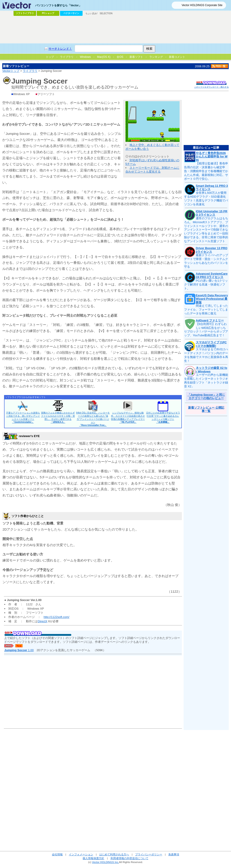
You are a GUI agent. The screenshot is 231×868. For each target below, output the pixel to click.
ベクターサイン (71, 13)
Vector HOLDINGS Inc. (106, 862)
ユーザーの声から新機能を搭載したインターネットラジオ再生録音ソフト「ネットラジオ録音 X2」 (206, 381)
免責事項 (174, 854)
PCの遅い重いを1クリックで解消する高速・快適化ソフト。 (206, 284)
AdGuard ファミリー (210, 320)
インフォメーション (81, 854)
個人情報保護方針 (93, 858)
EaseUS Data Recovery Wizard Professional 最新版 (212, 299)
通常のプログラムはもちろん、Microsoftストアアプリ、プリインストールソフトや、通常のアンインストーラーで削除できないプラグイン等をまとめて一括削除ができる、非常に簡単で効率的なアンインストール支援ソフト (206, 230)
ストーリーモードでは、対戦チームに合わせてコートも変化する (152, 170)
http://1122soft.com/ (56, 617)
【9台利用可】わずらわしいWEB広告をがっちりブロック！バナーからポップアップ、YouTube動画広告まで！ (206, 330)
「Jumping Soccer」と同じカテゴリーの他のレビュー (206, 397)
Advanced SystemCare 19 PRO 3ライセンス (212, 275)
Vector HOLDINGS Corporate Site (202, 5)
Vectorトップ (11, 71)
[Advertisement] (115, 30)
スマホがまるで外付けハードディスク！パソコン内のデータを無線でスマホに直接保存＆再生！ (206, 355)
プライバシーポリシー (149, 854)
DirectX (43, 621)
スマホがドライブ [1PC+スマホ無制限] (211, 344)
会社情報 (57, 854)
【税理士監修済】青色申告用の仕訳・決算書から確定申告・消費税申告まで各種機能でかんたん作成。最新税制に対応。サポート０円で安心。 (206, 171)
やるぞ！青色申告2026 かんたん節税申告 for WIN (212, 157)
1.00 (19, 650)
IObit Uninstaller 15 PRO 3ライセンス (212, 213)
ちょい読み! (91, 13)
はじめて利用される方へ (114, 854)
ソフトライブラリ (25, 13)
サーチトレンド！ (60, 49)
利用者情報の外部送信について (129, 858)
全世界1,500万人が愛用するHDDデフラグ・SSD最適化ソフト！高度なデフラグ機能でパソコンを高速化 (206, 199)
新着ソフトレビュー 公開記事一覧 (206, 409)
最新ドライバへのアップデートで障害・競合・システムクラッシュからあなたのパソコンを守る (206, 261)
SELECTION (106, 13)
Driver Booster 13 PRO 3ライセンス (212, 250)
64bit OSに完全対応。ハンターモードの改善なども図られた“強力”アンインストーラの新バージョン (93, 419)
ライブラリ (30, 71)
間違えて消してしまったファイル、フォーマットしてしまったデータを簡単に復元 (206, 310)
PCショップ (48, 13)
